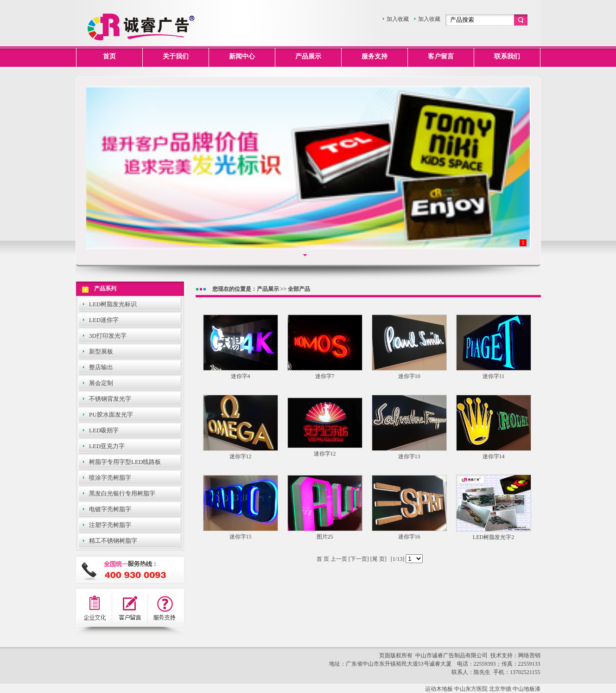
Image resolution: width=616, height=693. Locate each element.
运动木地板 (439, 689)
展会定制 (101, 383)
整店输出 (101, 367)
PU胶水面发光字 (111, 414)
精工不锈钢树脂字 (113, 541)
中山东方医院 (471, 689)
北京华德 (500, 689)
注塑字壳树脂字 (110, 525)
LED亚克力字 (107, 446)
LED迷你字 (104, 320)
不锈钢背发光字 (110, 399)
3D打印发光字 (108, 336)
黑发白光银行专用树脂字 (122, 493)
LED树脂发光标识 (113, 304)
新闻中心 (242, 56)
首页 (109, 56)
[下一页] (358, 559)
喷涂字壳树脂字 (110, 478)
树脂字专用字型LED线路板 (125, 462)
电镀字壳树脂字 (110, 509)
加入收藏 (398, 19)
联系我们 (507, 56)
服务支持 (375, 56)
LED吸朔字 (104, 430)
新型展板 (101, 351)
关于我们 (176, 56)
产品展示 (308, 56)
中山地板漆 (527, 689)
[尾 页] (378, 559)
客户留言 (441, 56)
